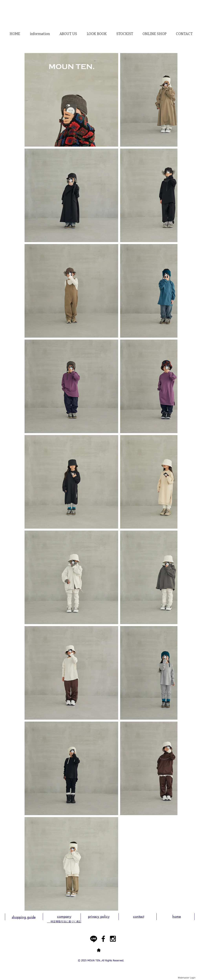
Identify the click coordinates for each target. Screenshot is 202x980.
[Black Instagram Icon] (113, 939)
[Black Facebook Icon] (103, 939)
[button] (68, 34)
